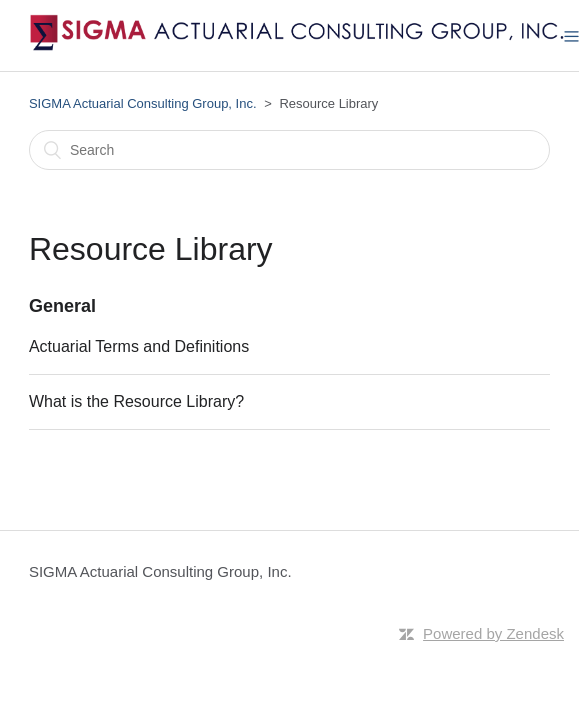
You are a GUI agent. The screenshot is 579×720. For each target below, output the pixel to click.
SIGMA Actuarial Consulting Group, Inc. (143, 103)
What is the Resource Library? (136, 401)
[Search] (289, 150)
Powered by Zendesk (493, 633)
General (62, 306)
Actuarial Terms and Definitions (139, 346)
